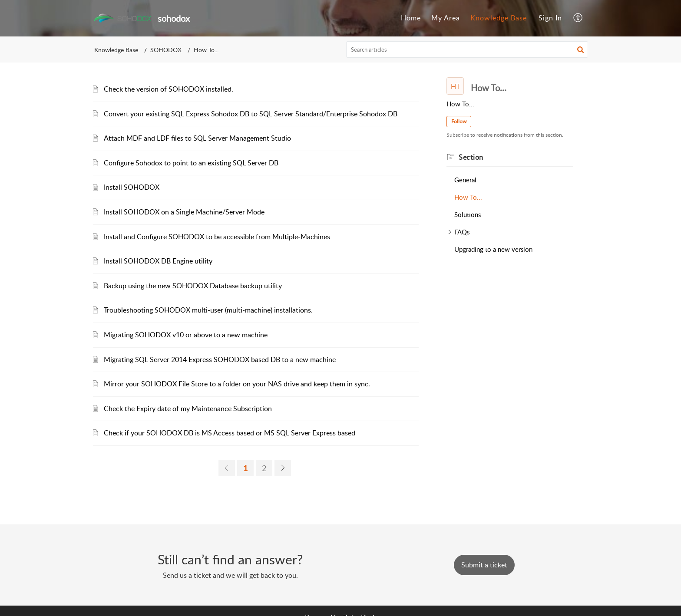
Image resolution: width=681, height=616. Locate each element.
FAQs (462, 232)
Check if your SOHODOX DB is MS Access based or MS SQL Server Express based (230, 433)
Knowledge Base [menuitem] (499, 18)
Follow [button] (459, 121)
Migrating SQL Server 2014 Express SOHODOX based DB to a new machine (220, 359)
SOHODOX (166, 50)
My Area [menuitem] (446, 18)
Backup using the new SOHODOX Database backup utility (193, 286)
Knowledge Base (116, 50)
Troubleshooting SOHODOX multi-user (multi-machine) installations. (208, 310)
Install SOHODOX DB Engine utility (158, 261)
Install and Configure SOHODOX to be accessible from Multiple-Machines (217, 237)
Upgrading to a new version (493, 249)
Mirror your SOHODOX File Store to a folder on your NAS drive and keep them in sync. (237, 384)
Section (471, 157)
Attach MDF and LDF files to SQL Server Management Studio (197, 138)
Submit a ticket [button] (484, 565)
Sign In (550, 18)
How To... (468, 197)
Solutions (468, 214)
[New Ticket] (484, 565)
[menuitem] (411, 18)
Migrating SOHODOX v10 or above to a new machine (186, 335)
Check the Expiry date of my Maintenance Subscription (188, 408)
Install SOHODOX (132, 187)
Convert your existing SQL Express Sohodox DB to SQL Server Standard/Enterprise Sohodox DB (251, 114)
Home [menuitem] (411, 18)
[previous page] (227, 468)
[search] (467, 49)
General (465, 180)
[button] (580, 49)
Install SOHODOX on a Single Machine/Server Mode (184, 212)
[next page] (283, 468)
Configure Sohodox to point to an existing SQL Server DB (191, 163)
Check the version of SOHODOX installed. (169, 89)
